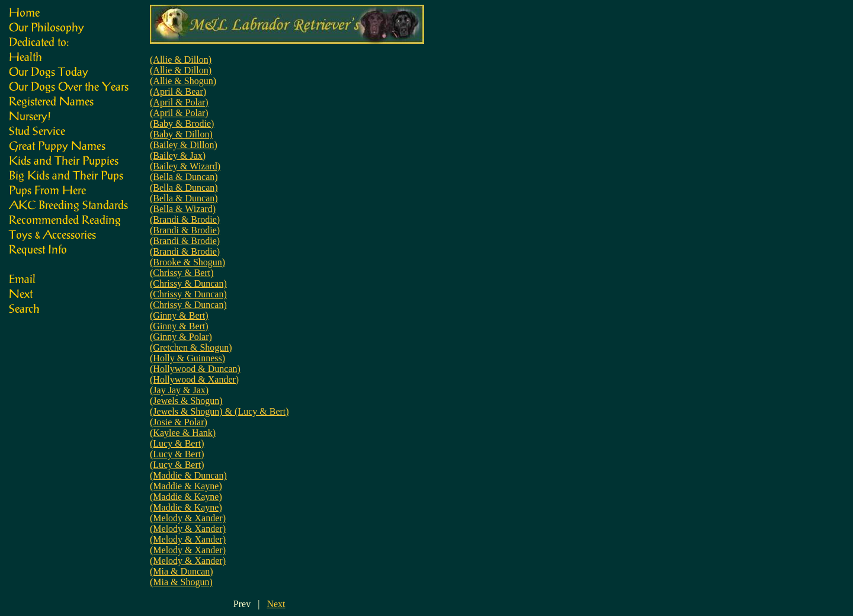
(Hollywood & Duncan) (195, 369)
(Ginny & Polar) (181, 337)
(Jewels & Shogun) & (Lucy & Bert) (219, 411)
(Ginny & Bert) (179, 315)
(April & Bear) (178, 92)
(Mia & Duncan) (182, 571)
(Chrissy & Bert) (182, 273)
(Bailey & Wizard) (185, 166)
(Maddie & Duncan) (188, 475)
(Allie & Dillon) (181, 60)
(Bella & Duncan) (184, 177)
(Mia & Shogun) (181, 582)
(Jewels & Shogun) (186, 401)
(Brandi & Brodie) (185, 219)
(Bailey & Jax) (178, 155)
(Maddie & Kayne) (186, 486)
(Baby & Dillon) (181, 134)
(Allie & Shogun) (183, 81)
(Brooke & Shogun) (187, 262)
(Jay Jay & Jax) (179, 390)
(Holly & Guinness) (187, 358)
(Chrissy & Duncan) (188, 283)
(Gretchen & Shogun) (191, 347)
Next (276, 604)
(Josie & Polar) (179, 422)
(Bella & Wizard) (183, 209)
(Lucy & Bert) (177, 443)
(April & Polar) (179, 102)
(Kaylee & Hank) (183, 433)
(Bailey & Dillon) (184, 145)
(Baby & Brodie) (182, 123)
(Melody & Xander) (188, 518)
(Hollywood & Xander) (194, 379)
